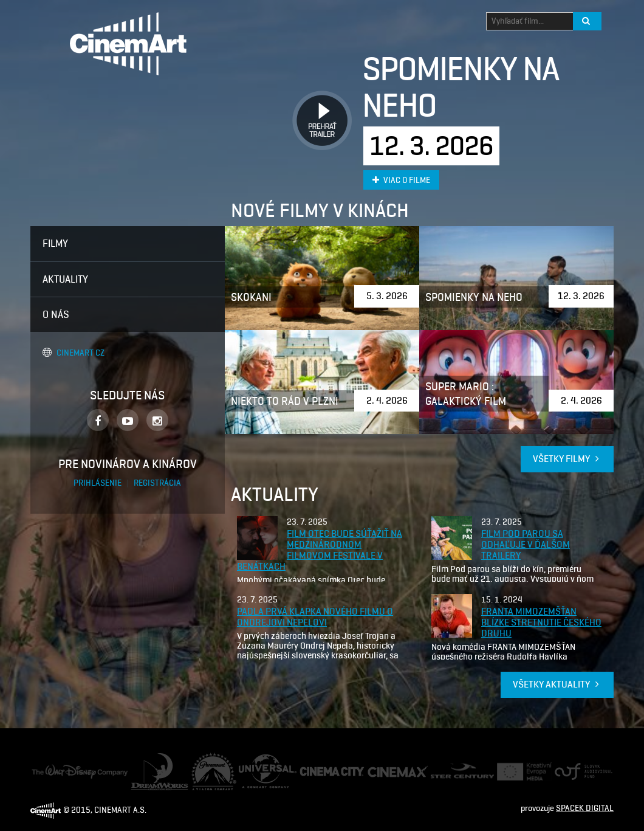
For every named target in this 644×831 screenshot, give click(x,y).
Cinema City (321, 772)
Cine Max (384, 771)
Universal (255, 760)
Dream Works (155, 759)
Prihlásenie (98, 483)
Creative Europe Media (520, 772)
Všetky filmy (567, 459)
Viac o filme (401, 180)
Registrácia (157, 483)
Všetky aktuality (557, 684)
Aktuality (65, 279)
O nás (56, 314)
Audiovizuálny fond (578, 772)
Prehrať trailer (318, 107)
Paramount (211, 758)
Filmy (55, 243)
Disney (44, 770)
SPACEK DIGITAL (585, 808)
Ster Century (453, 769)
